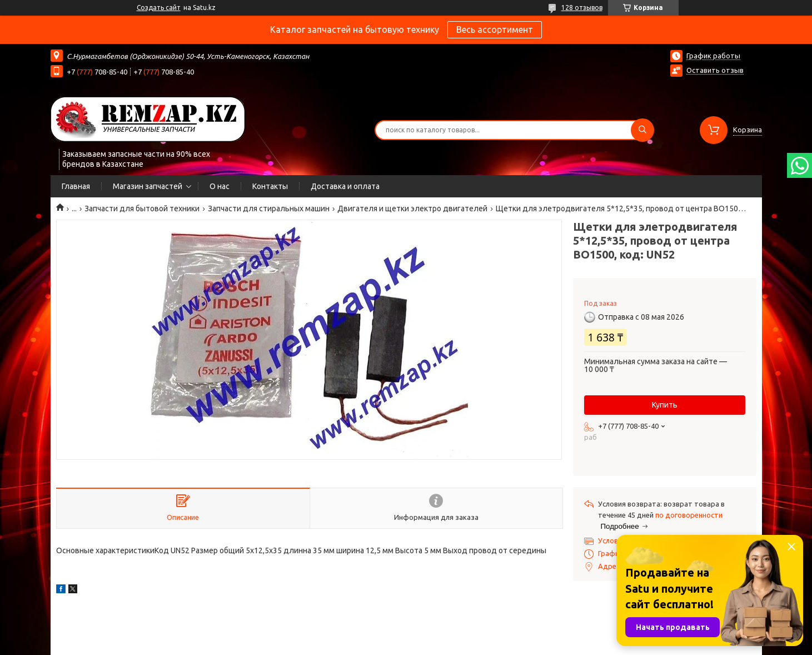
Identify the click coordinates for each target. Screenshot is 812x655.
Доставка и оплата (345, 186)
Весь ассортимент (495, 29)
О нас (220, 186)
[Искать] (642, 130)
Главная (76, 186)
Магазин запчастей (148, 186)
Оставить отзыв (715, 70)
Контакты (270, 186)
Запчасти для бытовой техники (142, 209)
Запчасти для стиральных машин (269, 209)
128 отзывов (582, 8)
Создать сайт (159, 8)
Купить (665, 405)
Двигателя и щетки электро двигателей (412, 209)
